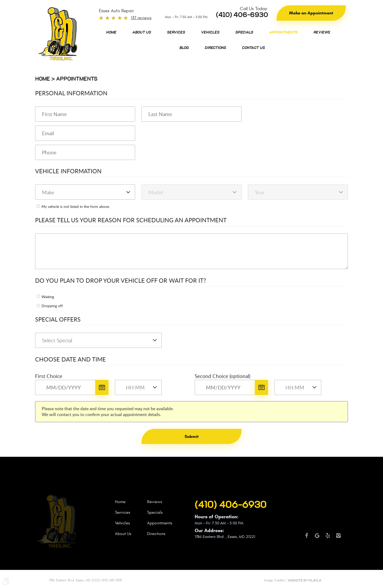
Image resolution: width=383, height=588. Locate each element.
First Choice (49, 376)
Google (317, 538)
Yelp (328, 538)
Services (176, 32)
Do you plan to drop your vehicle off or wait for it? (121, 280)
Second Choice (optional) (222, 376)
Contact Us (253, 48)
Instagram (338, 538)
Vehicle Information (68, 171)
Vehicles (210, 32)
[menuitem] (111, 32)
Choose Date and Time (70, 359)
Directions (215, 48)
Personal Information (71, 93)
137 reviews (141, 18)
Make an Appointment (311, 13)
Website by (304, 580)
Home (111, 32)
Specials (244, 32)
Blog (184, 48)
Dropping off (52, 306)
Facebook (306, 538)
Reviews (322, 32)
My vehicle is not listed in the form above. (76, 206)
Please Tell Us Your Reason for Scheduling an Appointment (131, 220)
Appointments (283, 32)
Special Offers (58, 319)
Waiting (48, 297)
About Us (142, 32)
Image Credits (274, 580)
